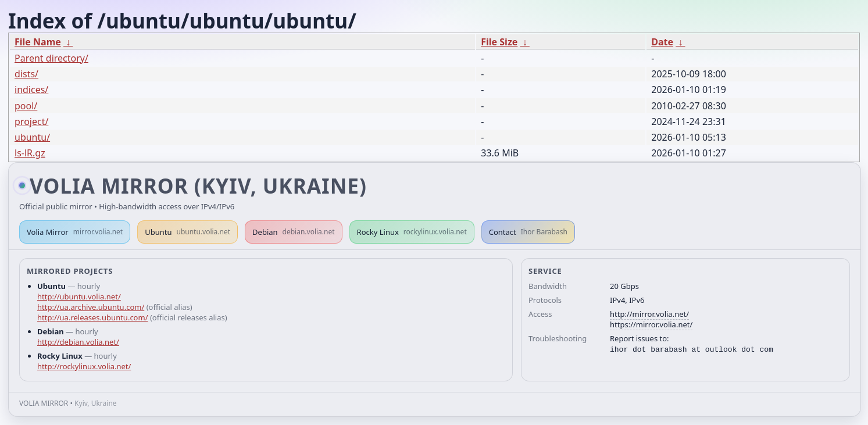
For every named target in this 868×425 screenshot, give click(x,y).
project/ (31, 122)
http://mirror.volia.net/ (649, 314)
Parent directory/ (51, 58)
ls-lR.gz (30, 153)
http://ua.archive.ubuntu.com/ (91, 307)
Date (662, 42)
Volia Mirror (75, 232)
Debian (294, 232)
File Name (38, 42)
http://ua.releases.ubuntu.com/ (92, 317)
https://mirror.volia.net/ (651, 324)
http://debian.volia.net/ (78, 342)
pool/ (26, 106)
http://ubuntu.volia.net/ (79, 297)
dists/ (26, 74)
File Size (499, 42)
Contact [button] (528, 232)
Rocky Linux (412, 232)
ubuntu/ (32, 137)
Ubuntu (187, 232)
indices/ (31, 90)
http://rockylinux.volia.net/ (84, 366)
